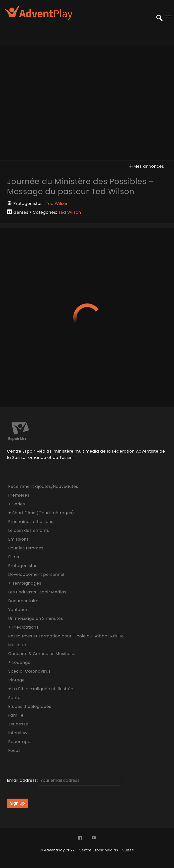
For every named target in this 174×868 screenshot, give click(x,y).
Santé (14, 698)
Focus (14, 750)
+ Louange (19, 662)
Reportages (20, 742)
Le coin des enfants (29, 530)
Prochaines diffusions (31, 522)
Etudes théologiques (30, 706)
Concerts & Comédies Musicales (42, 654)
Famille (16, 715)
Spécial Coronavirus (30, 671)
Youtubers (19, 610)
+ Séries (17, 504)
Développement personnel (36, 574)
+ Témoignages (25, 583)
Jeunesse (18, 724)
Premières (19, 495)
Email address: (64, 780)
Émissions (19, 539)
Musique (17, 645)
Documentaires (24, 601)
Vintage (17, 680)
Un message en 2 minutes (36, 618)
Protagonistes (23, 566)
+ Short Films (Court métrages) (41, 513)
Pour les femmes (26, 548)
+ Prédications (23, 627)
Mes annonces (146, 166)
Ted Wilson (57, 204)
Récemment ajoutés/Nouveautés (43, 486)
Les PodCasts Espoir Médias (37, 592)
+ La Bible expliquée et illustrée (41, 689)
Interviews (19, 733)
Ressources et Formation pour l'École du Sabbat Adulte (66, 636)
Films (14, 557)
